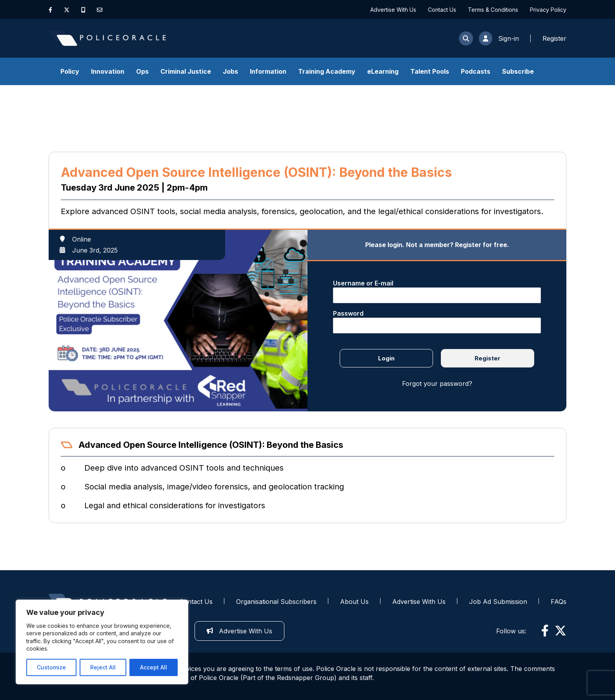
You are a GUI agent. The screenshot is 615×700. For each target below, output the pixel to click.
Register (488, 358)
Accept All (154, 667)
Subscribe (518, 71)
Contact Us (442, 10)
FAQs (559, 602)
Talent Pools (430, 71)
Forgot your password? (437, 384)
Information (268, 71)
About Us (354, 602)
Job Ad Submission (498, 602)
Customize (51, 667)
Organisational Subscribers (276, 602)
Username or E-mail (363, 283)
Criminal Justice (186, 71)
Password (348, 313)
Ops (142, 71)
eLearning (383, 71)
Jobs (230, 71)
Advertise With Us (393, 10)
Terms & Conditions (493, 10)
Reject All (103, 667)
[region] (102, 642)
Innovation (108, 71)
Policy (70, 71)
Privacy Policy (548, 10)
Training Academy (327, 71)
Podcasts (476, 71)
